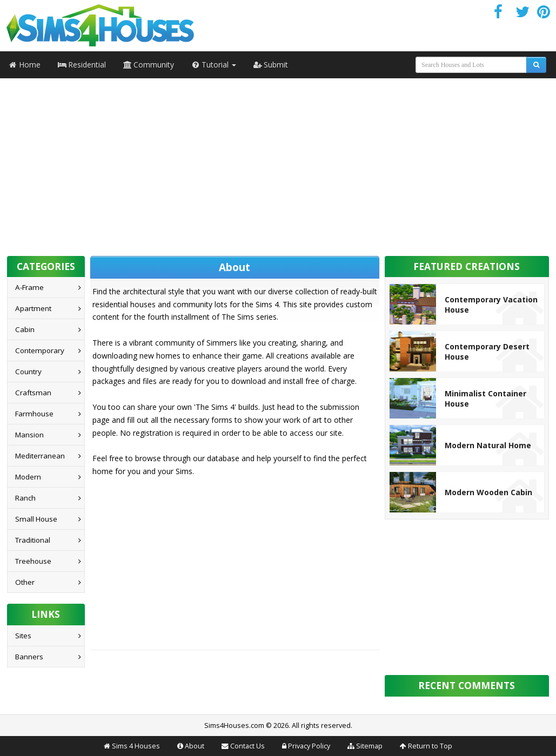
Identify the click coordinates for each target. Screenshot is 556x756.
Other (25, 582)
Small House (36, 519)
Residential (82, 65)
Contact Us (247, 746)
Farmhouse (34, 414)
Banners (29, 657)
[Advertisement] (278, 164)
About (195, 746)
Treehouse (33, 561)
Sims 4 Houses (136, 746)
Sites (23, 636)
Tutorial (214, 65)
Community (149, 65)
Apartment (33, 308)
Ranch (25, 498)
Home (25, 65)
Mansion (29, 435)
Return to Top (430, 746)
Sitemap (369, 746)
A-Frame (29, 287)
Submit (271, 65)
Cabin (25, 329)
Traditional (33, 540)
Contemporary (40, 350)
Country (28, 372)
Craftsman (33, 393)
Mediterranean (40, 456)
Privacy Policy (309, 746)
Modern (28, 477)
